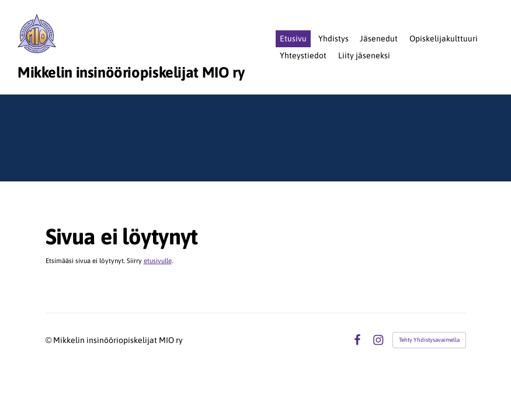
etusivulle (158, 260)
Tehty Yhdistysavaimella (429, 340)
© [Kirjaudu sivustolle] (49, 340)
